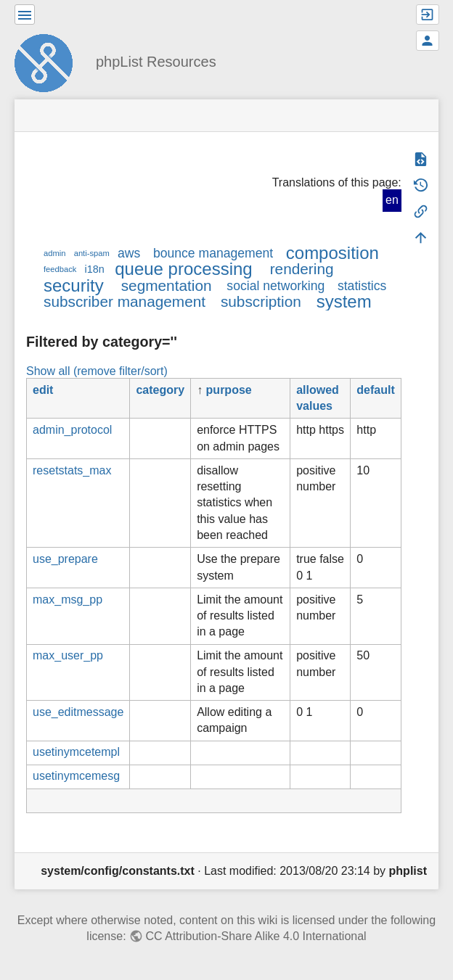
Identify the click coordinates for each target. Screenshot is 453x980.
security (74, 285)
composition (332, 253)
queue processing (183, 269)
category (160, 390)
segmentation (167, 285)
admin (54, 253)
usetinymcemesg (76, 776)
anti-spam (92, 253)
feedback (60, 269)
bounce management (213, 253)
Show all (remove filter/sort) (97, 371)
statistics (362, 286)
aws (129, 253)
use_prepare (65, 559)
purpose (229, 390)
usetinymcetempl (76, 752)
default (375, 390)
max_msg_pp (68, 600)
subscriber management (125, 301)
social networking (276, 286)
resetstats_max (72, 470)
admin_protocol (72, 430)
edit (43, 390)
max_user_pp (68, 655)
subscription (261, 301)
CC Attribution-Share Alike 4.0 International (256, 936)
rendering (302, 269)
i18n (95, 269)
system (344, 301)
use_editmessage (78, 712)
